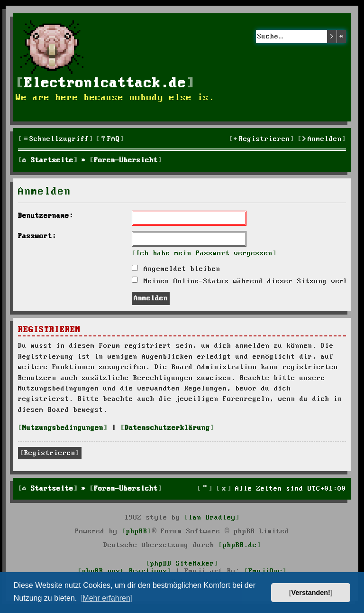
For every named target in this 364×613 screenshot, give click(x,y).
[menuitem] (110, 139)
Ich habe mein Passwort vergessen (204, 253)
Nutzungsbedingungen (63, 428)
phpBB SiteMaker (182, 564)
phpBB (137, 531)
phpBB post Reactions (125, 571)
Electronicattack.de (105, 84)
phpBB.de (240, 545)
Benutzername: (46, 216)
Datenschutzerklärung (167, 428)
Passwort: (37, 236)
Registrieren (50, 453)
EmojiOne (265, 571)
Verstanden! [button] (311, 593)
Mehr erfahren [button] (106, 598)
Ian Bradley (212, 518)
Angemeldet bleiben (176, 269)
